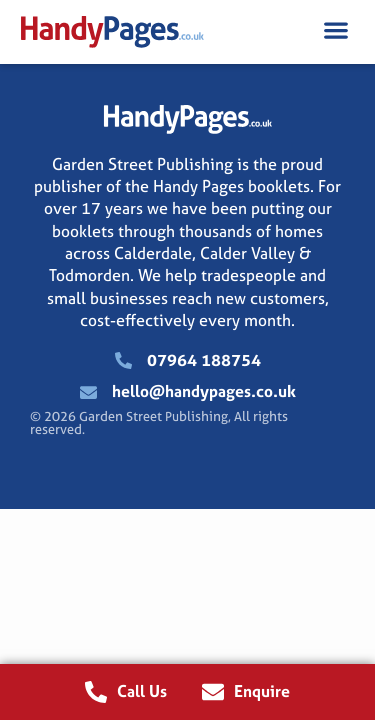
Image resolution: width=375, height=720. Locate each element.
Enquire (262, 691)
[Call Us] (96, 692)
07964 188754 (204, 360)
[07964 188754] (123, 360)
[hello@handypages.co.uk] (88, 392)
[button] (335, 29)
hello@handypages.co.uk (204, 391)
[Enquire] (213, 692)
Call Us (142, 691)
